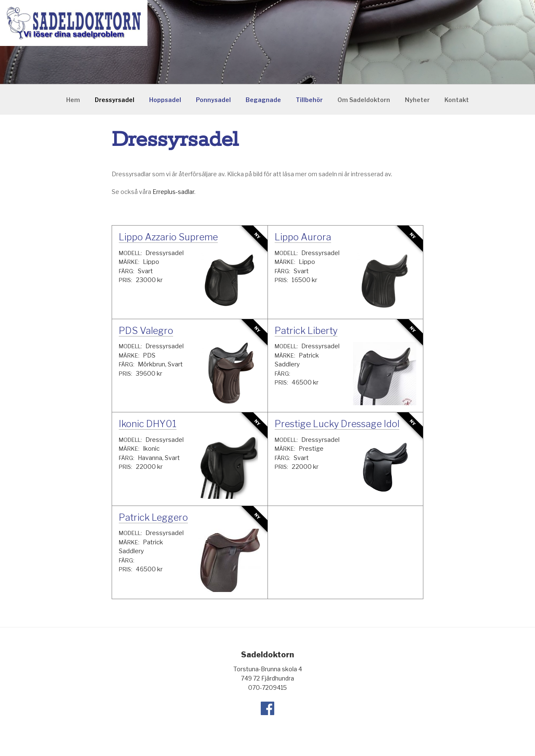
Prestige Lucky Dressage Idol (337, 424)
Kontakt (457, 100)
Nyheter (417, 100)
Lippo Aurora (303, 237)
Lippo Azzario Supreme (168, 237)
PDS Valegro (146, 331)
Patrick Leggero (153, 517)
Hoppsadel (165, 100)
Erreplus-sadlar (173, 192)
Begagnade (263, 100)
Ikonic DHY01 (148, 424)
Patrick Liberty (306, 331)
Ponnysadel (213, 100)
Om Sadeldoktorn (364, 100)
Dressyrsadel (115, 100)
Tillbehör (309, 100)
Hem (73, 100)
